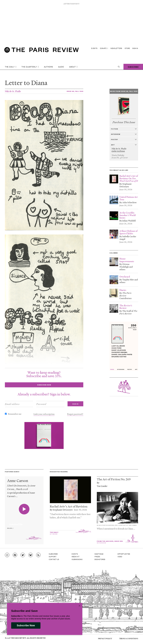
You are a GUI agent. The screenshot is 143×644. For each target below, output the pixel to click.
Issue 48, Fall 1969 (75, 91)
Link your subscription (44, 414)
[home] (42, 51)
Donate (104, 48)
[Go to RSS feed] (38, 555)
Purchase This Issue (124, 122)
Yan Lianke (102, 486)
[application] (24, 523)
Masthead (99, 554)
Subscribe (133, 67)
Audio (61, 67)
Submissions (77, 559)
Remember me (15, 414)
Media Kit (76, 556)
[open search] (119, 67)
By (98, 483)
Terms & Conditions (129, 638)
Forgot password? (75, 414)
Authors (48, 67)
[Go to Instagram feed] (7, 555)
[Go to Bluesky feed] (31, 555)
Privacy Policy (105, 638)
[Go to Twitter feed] (23, 555)
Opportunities (124, 554)
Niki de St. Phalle (13, 91)
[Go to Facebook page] (15, 555)
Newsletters (116, 48)
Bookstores (100, 559)
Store (127, 48)
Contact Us (54, 559)
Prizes (97, 556)
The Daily (11, 67)
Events (94, 48)
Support (53, 556)
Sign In (135, 48)
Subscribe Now (26, 625)
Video (120, 556)
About (73, 67)
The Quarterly (30, 67)
